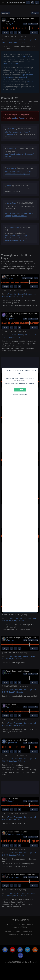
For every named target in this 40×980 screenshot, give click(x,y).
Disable (20, 389)
